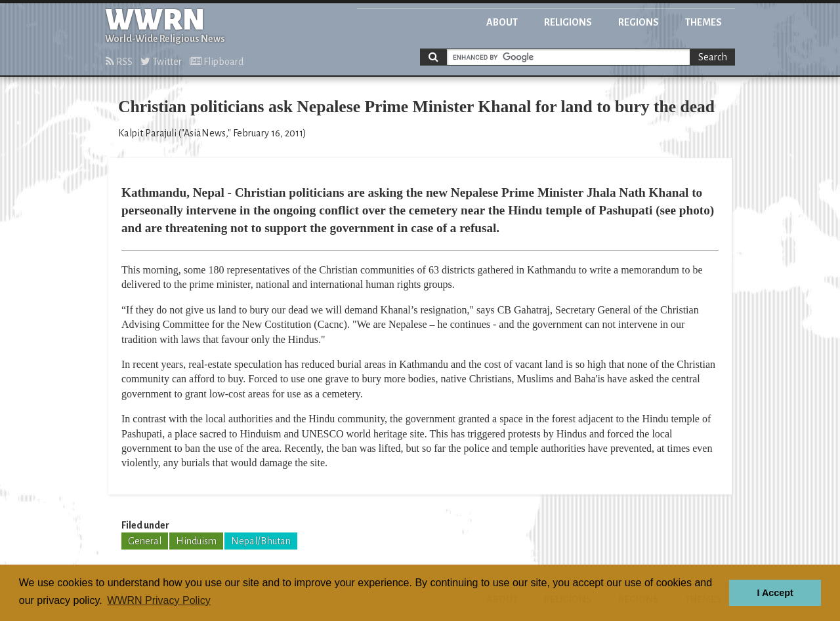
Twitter (161, 62)
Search (713, 57)
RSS (119, 62)
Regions (639, 22)
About (502, 22)
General (145, 541)
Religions (568, 22)
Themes (703, 22)
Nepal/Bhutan (261, 541)
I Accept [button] (775, 593)
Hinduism (196, 541)
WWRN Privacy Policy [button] (158, 600)
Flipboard (217, 62)
